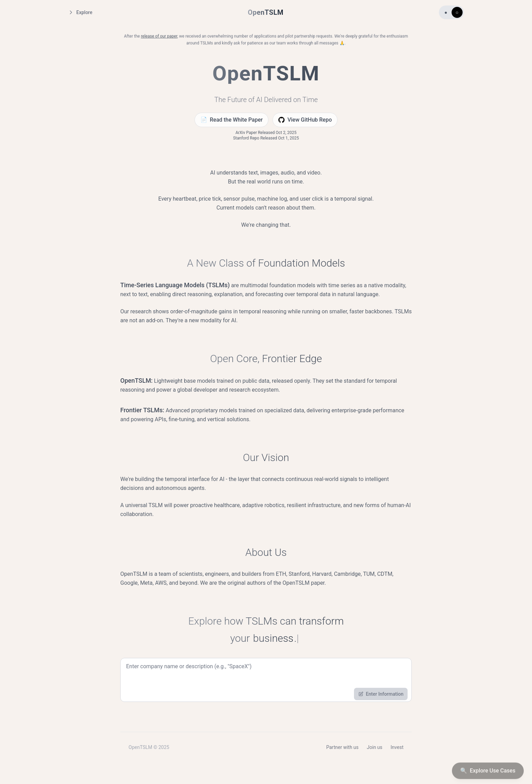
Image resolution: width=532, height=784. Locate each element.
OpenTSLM (266, 12)
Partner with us (342, 749)
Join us (374, 749)
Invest (397, 749)
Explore (80, 12)
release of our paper (159, 37)
